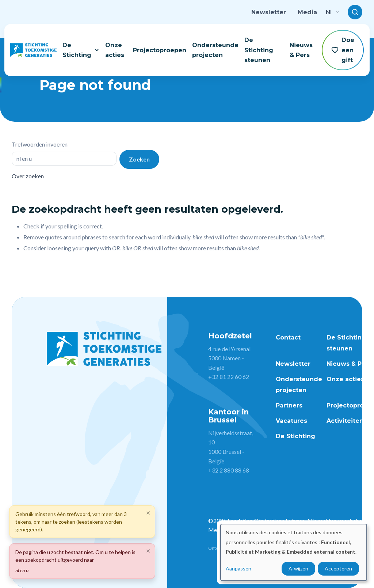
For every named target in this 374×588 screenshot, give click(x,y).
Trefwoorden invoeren (40, 144)
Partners (289, 405)
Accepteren (338, 568)
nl (332, 12)
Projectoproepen (160, 50)
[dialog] (294, 552)
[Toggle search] (355, 12)
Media (307, 12)
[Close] (148, 550)
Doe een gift (343, 50)
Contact (288, 337)
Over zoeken (28, 176)
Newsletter (269, 12)
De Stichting (81, 50)
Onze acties (115, 50)
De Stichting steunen (259, 50)
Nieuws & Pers (301, 50)
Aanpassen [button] (238, 568)
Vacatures (291, 421)
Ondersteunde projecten (215, 50)
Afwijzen (298, 568)
